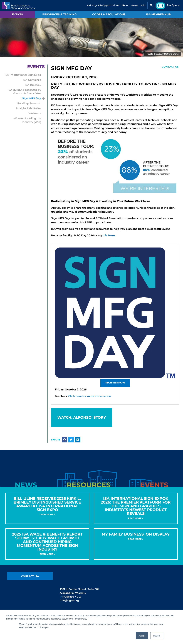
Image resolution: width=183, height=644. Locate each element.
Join (143, 5)
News (135, 5)
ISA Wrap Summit (29, 103)
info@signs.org (69, 604)
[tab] (26, 489)
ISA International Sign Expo (23, 75)
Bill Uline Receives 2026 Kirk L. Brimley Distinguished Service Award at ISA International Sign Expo (47, 508)
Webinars (35, 113)
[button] (151, 5)
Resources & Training (60, 14)
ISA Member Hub (158, 14)
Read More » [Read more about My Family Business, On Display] (136, 543)
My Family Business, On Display (136, 538)
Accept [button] (142, 636)
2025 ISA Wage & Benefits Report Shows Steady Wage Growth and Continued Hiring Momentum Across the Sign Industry (47, 545)
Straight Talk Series (28, 108)
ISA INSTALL (33, 85)
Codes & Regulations (109, 14)
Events (17, 14)
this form (109, 236)
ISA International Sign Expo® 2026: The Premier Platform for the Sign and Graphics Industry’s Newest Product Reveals (136, 510)
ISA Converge (32, 80)
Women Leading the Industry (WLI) (27, 120)
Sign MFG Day (32, 98)
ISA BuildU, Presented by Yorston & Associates (24, 92)
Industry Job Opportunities (103, 5)
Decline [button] (157, 636)
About (125, 5)
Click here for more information (90, 397)
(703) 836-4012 (71, 600)
